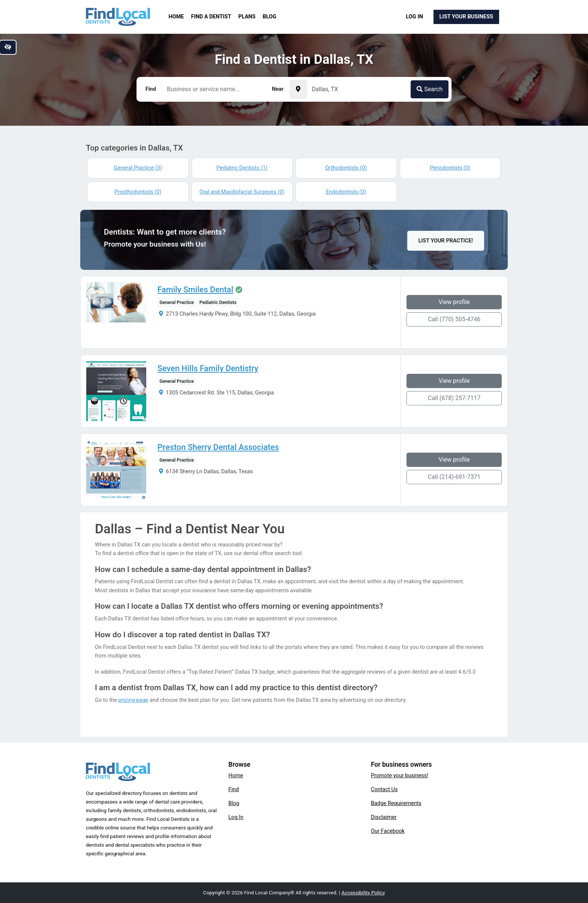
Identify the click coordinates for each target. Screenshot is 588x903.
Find (234, 789)
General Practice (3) (138, 168)
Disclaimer (384, 817)
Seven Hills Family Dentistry (208, 369)
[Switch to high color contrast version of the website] (8, 47)
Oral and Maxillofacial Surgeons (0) (242, 192)
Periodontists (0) (450, 168)
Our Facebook (388, 831)
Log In (414, 17)
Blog (270, 17)
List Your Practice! (446, 241)
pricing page (133, 700)
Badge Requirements (396, 803)
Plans (247, 17)
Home (176, 17)
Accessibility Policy (363, 892)
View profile (454, 302)
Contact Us (384, 789)
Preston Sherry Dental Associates (218, 447)
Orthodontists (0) (346, 168)
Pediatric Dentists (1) (242, 168)
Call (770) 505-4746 (454, 319)
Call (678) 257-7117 (454, 398)
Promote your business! (400, 775)
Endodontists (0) (346, 192)
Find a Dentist (211, 17)
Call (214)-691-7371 (454, 477)
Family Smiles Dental (195, 290)
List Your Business (466, 17)
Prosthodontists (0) (138, 192)
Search (430, 89)
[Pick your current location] (298, 89)
